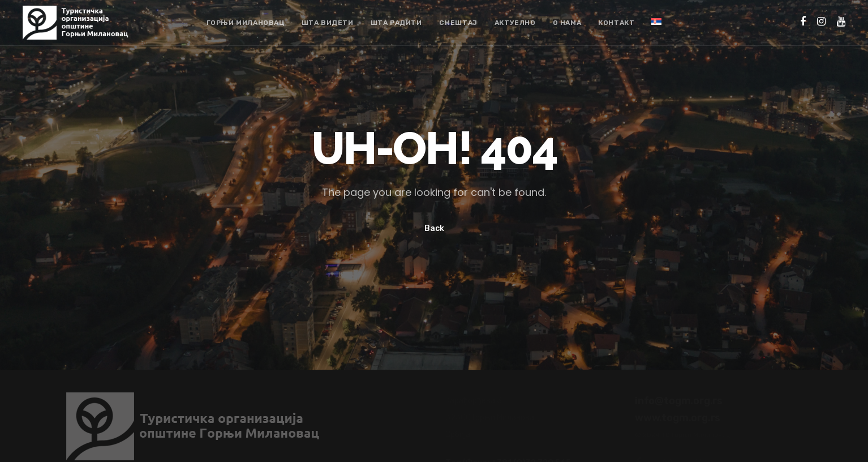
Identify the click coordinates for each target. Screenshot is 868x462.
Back (434, 228)
